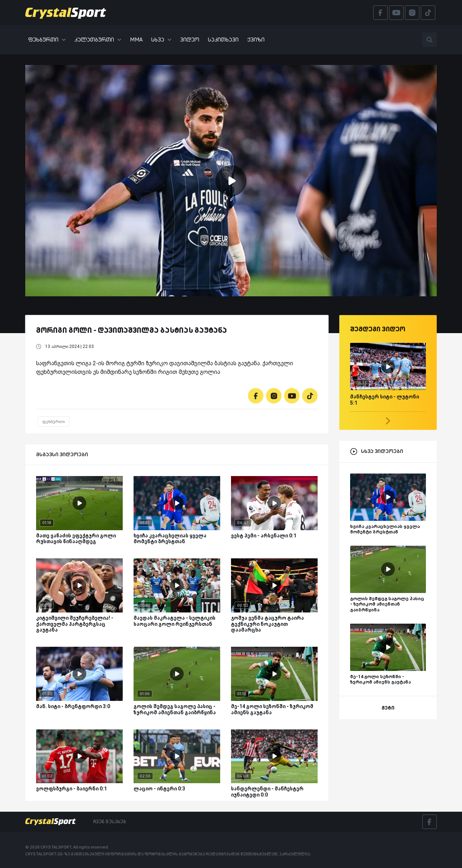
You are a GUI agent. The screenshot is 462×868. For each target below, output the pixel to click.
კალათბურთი (98, 40)
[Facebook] (256, 396)
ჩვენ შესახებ (110, 821)
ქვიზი (256, 40)
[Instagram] (274, 396)
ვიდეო (190, 40)
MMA (136, 40)
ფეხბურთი (47, 40)
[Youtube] (292, 396)
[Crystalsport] (66, 13)
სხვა (161, 40)
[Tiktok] (310, 396)
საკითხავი (223, 40)
